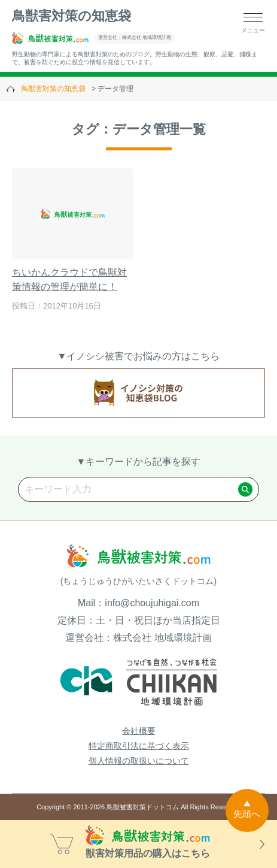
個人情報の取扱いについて (139, 761)
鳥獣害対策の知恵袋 (71, 16)
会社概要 (139, 731)
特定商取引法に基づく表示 (139, 746)
